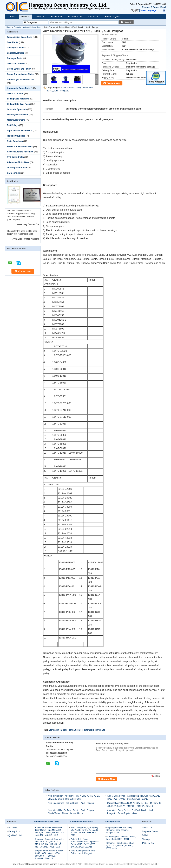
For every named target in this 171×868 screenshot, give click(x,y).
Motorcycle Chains (16, 120)
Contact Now (113, 83)
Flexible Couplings (16, 136)
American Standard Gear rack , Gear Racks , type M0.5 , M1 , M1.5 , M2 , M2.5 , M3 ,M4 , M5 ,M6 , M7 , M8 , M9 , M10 (49, 831)
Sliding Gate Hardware (18, 99)
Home (12, 17)
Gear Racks (13, 42)
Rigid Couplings (15, 141)
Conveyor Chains (15, 48)
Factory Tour (56, 17)
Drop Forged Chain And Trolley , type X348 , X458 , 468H (121, 838)
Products (25, 17)
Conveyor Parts (15, 58)
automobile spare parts (94, 730)
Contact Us (93, 17)
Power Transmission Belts (20, 146)
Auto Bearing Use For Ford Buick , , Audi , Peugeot (71, 803)
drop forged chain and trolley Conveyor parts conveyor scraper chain (119, 830)
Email (163, 7)
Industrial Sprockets (17, 109)
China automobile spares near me (42, 864)
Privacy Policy (18, 864)
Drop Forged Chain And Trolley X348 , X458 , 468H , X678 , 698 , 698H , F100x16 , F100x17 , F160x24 (49, 855)
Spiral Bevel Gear (15, 53)
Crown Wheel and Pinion (19, 69)
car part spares (76, 730)
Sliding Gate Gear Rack (18, 104)
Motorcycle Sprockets (18, 115)
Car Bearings (13, 173)
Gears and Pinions (16, 64)
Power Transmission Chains (21, 74)
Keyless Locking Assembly (20, 152)
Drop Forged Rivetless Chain (21, 79)
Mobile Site (148, 843)
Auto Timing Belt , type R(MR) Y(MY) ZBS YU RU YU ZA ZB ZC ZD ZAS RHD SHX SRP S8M (84, 831)
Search (128, 22)
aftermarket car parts (58, 730)
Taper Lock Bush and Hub (20, 131)
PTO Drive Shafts (15, 157)
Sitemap (146, 839)
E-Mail (145, 835)
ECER (156, 864)
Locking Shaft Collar (17, 168)
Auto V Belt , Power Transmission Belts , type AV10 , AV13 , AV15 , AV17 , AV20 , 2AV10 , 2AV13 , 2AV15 (85, 843)
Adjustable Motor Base (18, 162)
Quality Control (75, 17)
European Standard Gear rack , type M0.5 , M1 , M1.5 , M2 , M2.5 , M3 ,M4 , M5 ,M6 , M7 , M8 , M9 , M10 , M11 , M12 (49, 843)
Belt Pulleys (13, 125)
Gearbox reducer (15, 93)
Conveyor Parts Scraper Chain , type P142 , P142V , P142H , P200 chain (121, 846)
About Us (40, 17)
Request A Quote (150, 7)
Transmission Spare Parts (20, 37)
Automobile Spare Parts (32, 27)
